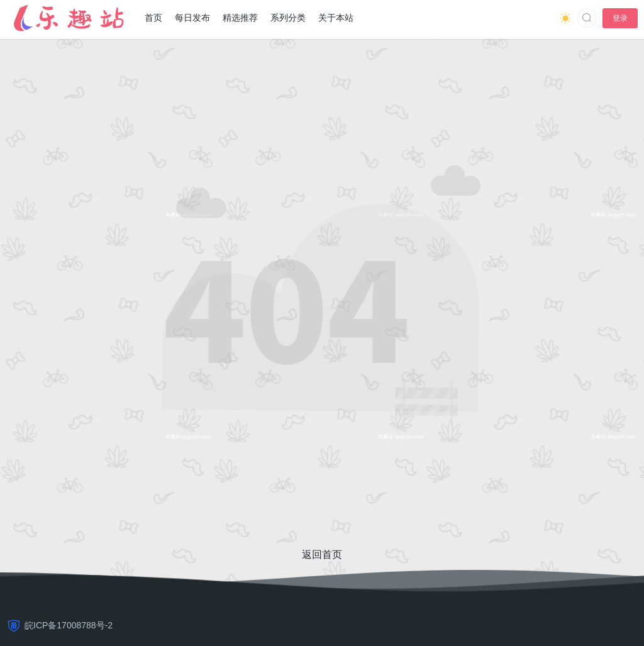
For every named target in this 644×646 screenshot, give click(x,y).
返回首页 (322, 554)
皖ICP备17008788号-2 (69, 625)
